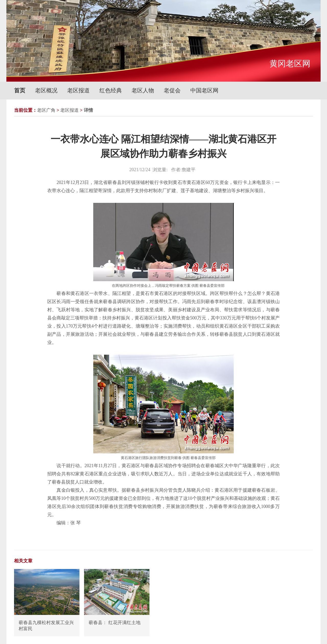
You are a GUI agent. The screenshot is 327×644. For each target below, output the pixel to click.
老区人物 (143, 90)
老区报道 (78, 90)
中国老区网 (204, 90)
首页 (20, 90)
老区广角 (46, 110)
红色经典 (111, 90)
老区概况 (46, 90)
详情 (88, 110)
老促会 (172, 90)
